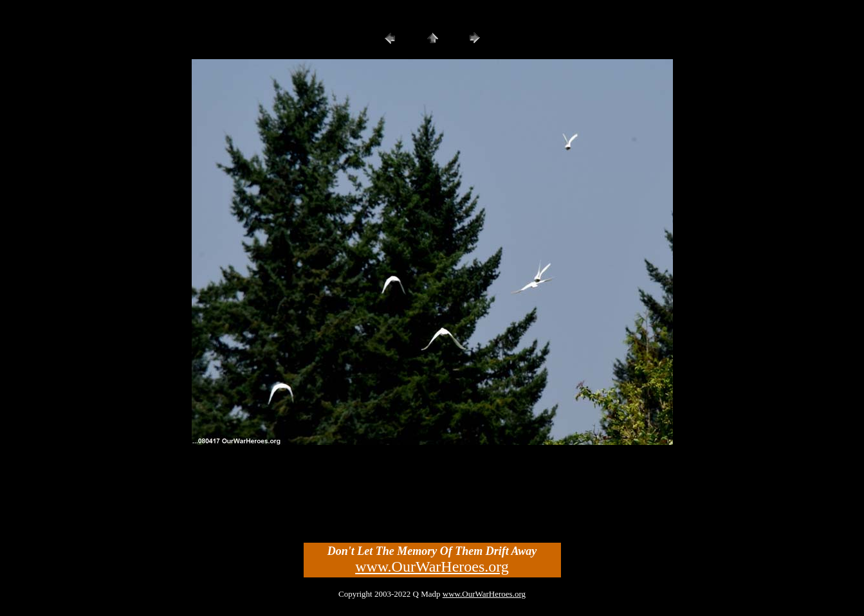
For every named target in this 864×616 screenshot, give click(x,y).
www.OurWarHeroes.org (432, 566)
